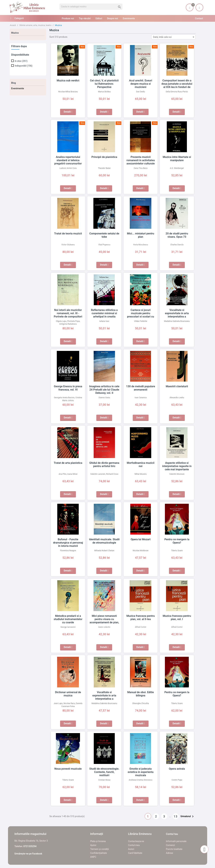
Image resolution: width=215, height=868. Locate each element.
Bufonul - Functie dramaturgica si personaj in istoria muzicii (68, 543)
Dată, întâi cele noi (174, 37)
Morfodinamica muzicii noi (140, 463)
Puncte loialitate (174, 849)
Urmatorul (188, 816)
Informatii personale (176, 841)
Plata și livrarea (98, 841)
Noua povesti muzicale (68, 769)
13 (175, 816)
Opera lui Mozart (141, 539)
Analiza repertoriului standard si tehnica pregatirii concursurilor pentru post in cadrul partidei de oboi (68, 164)
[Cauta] (91, 7)
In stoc (21, 61)
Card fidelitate (135, 853)
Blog (14, 83)
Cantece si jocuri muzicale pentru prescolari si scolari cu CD (141, 313)
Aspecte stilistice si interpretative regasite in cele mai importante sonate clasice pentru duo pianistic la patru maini (177, 469)
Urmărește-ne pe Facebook (28, 854)
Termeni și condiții (100, 849)
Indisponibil (24, 66)
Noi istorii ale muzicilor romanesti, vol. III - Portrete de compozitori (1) (68, 313)
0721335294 (30, 846)
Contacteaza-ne (136, 841)
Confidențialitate (99, 853)
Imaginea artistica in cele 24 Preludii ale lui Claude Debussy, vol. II (104, 390)
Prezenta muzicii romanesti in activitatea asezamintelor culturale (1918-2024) (141, 160)
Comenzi (171, 845)
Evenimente (18, 88)
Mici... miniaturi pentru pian (141, 234)
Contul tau (172, 834)
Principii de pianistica (104, 157)
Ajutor (93, 845)
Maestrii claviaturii (177, 386)
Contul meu (134, 845)
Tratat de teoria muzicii (68, 234)
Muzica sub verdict (68, 81)
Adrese (170, 853)
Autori (131, 849)
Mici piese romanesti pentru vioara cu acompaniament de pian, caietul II (104, 619)
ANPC (93, 857)
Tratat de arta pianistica (68, 463)
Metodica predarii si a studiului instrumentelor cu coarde (68, 619)
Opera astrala (177, 769)
